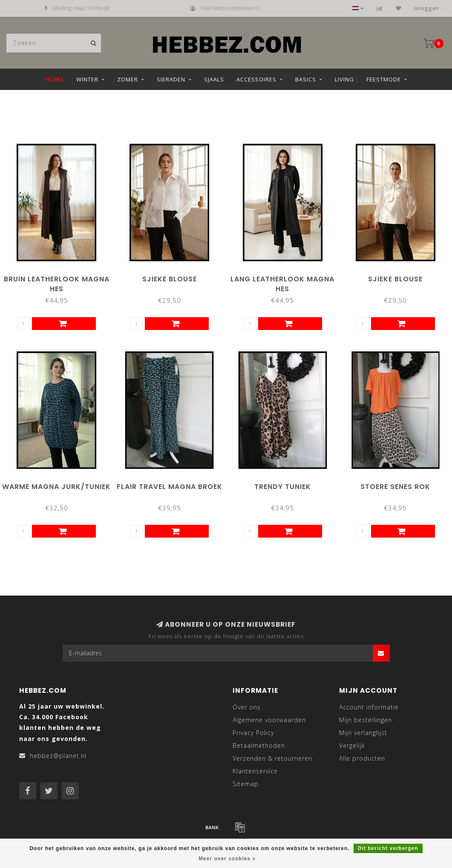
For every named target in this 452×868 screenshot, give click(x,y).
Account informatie (369, 707)
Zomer (128, 79)
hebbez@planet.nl (58, 756)
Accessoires (256, 79)
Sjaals (214, 79)
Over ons (247, 707)
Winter (87, 79)
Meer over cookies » (227, 859)
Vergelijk (352, 745)
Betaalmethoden (259, 745)
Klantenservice (255, 771)
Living (344, 79)
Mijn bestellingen (366, 720)
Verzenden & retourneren (272, 758)
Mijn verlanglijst (363, 733)
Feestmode (384, 79)
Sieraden (171, 79)
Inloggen (427, 8)
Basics (306, 79)
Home (55, 79)
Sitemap (246, 784)
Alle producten (362, 758)
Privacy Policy (253, 733)
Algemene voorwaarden (269, 720)
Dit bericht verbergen (388, 848)
